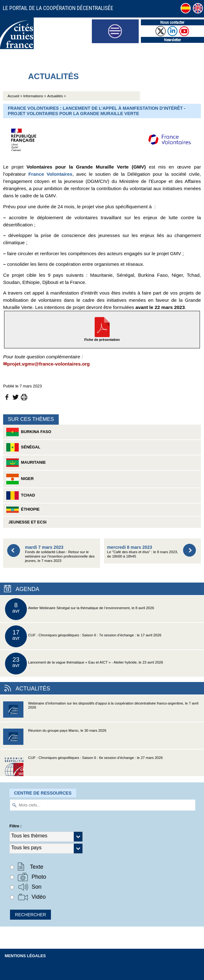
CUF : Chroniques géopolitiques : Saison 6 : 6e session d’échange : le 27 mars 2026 (83, 766)
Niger (20, 479)
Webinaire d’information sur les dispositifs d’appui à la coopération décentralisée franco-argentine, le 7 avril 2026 (101, 712)
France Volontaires (50, 174)
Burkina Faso (29, 432)
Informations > (35, 96)
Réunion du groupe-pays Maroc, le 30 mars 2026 (55, 739)
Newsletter (172, 40)
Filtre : (15, 826)
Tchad (21, 495)
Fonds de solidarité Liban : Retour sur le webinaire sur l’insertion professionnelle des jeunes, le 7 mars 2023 (60, 554)
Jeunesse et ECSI (26, 522)
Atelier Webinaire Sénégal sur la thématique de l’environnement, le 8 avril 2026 (80, 609)
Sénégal (23, 447)
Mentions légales (25, 956)
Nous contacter (172, 22)
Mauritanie (26, 463)
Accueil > (15, 96)
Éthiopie (23, 510)
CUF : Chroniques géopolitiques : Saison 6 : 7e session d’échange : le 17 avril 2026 (83, 636)
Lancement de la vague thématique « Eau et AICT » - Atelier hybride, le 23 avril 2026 (84, 664)
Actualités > (57, 96)
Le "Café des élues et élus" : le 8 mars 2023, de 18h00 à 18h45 (143, 551)
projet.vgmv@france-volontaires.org (48, 364)
